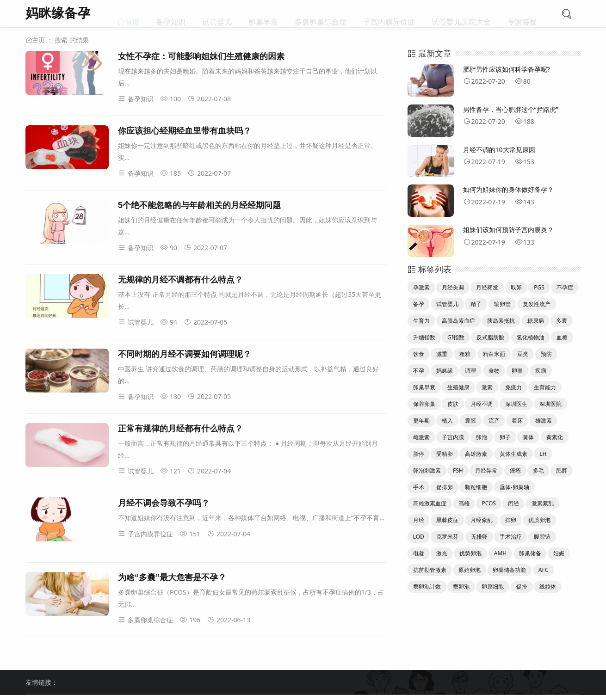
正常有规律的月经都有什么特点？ (180, 429)
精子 (476, 304)
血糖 (562, 337)
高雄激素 (476, 454)
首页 (132, 14)
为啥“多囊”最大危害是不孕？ (172, 577)
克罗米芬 (447, 537)
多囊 (562, 321)
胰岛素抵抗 (501, 321)
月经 (419, 520)
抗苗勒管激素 (430, 570)
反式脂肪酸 (490, 337)
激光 (442, 553)
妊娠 (559, 553)
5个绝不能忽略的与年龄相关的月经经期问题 (199, 205)
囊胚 (470, 421)
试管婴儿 (217, 14)
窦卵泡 (461, 586)
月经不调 (482, 404)
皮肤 (453, 404)
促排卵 (445, 487)
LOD (419, 537)
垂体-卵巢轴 (514, 487)
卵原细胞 (493, 586)
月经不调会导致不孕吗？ (164, 503)
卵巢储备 (530, 553)
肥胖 (562, 470)
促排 (522, 586)
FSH (458, 470)
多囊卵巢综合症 (321, 14)
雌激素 (421, 437)
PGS (539, 287)
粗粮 (465, 354)
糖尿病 (536, 321)
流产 (494, 421)
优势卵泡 (470, 553)
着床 (517, 421)
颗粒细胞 (476, 487)
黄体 (528, 437)
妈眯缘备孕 (58, 12)
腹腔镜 (542, 537)
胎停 (419, 454)
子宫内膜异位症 (389, 14)
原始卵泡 (470, 570)
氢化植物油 (531, 337)
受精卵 (445, 454)
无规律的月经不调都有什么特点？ (180, 280)
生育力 (421, 321)
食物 (494, 371)
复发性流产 (537, 304)
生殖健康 (458, 387)
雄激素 (544, 421)
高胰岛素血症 (458, 321)
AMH (500, 553)
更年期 (421, 421)
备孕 (419, 304)
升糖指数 (424, 337)
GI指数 (456, 337)
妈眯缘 (445, 371)
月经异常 (486, 470)
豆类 (523, 354)
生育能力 (545, 387)
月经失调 (453, 287)
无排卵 (479, 537)
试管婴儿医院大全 (461, 14)
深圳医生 (516, 404)
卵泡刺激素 (427, 470)
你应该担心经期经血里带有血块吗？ (185, 131)
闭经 (513, 503)
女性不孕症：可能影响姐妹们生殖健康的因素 (201, 56)
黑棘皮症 (447, 520)
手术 (419, 487)
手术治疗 (511, 537)
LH (543, 454)
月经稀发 (487, 287)
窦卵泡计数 (427, 586)
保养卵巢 (424, 404)
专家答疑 (522, 14)
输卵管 (502, 304)
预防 (546, 354)
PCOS (489, 503)
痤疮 (515, 470)
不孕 (419, 371)
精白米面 (494, 354)
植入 (447, 421)
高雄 (464, 503)
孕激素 (421, 287)
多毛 (538, 470)
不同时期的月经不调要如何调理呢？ (185, 354)
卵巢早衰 (263, 14)
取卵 (516, 287)
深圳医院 (550, 404)
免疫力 (513, 387)
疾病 (541, 371)
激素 (487, 387)
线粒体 (548, 586)
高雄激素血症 (430, 503)
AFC (543, 570)
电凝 (419, 553)
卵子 (505, 437)
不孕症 (565, 287)
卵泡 (482, 437)
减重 (442, 354)
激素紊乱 (543, 503)
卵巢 (517, 371)
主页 (38, 40)
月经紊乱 (482, 520)
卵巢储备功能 (509, 570)
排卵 (511, 520)
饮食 (419, 354)
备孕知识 (171, 14)
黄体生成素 (513, 454)
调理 (470, 371)
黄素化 (555, 437)
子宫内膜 (453, 437)
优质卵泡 (539, 520)
